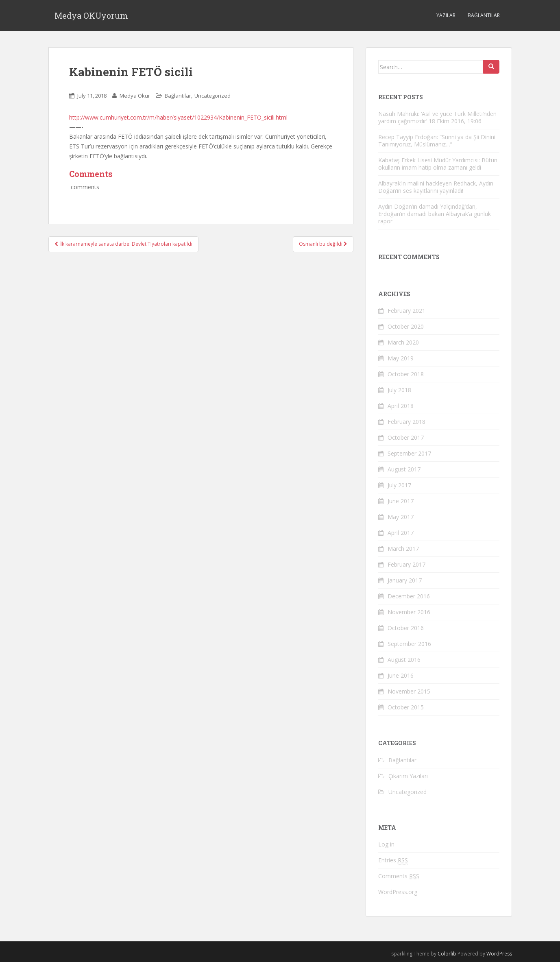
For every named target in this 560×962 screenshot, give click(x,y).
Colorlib (447, 954)
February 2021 (406, 311)
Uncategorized (212, 96)
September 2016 (409, 644)
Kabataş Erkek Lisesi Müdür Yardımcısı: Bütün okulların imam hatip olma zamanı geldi (438, 164)
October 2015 (406, 707)
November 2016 (409, 612)
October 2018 (406, 374)
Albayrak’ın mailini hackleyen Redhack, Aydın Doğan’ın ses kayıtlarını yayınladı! (436, 187)
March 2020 (403, 342)
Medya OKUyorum (91, 15)
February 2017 (406, 564)
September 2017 (409, 453)
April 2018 (401, 406)
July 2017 (399, 485)
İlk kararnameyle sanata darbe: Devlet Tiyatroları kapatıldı (123, 244)
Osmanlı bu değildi (323, 244)
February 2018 (406, 422)
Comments (399, 876)
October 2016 (406, 628)
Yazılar (446, 15)
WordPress (499, 954)
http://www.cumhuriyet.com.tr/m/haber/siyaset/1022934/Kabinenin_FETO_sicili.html (178, 117)
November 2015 (409, 691)
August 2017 (404, 469)
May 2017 (401, 517)
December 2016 (409, 596)
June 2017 (401, 501)
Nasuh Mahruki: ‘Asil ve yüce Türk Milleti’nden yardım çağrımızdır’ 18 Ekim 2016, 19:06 (437, 117)
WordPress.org (398, 892)
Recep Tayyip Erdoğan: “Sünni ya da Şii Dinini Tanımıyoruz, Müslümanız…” (437, 141)
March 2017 (403, 549)
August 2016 (404, 660)
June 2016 (401, 675)
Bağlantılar (484, 15)
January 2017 (405, 580)
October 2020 (406, 326)
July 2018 (399, 390)
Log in (386, 844)
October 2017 (406, 437)
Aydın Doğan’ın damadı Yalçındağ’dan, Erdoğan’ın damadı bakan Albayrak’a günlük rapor (435, 214)
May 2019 (401, 358)
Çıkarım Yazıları (408, 776)
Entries (393, 860)
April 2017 (401, 533)
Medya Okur (135, 96)
